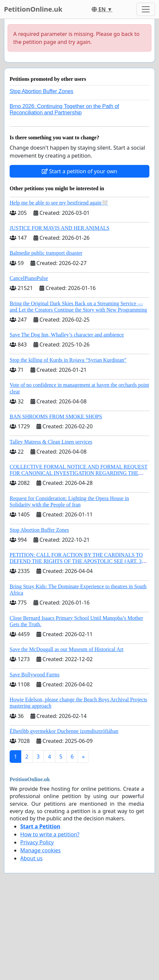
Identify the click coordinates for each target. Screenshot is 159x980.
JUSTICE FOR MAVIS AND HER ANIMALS (60, 228)
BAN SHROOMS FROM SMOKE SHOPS (56, 417)
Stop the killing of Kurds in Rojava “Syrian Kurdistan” (68, 360)
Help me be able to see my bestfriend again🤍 (59, 203)
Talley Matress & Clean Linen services (51, 442)
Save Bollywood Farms (35, 675)
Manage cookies (40, 850)
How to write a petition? (50, 834)
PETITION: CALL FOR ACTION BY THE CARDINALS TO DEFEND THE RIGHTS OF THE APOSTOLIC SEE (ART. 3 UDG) (76, 561)
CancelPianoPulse (29, 278)
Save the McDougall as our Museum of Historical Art (67, 649)
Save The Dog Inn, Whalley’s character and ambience (67, 335)
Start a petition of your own (79, 171)
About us (31, 858)
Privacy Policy (37, 842)
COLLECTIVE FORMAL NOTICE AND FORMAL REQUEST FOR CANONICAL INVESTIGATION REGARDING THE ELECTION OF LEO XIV (79, 473)
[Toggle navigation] (146, 9)
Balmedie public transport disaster (46, 253)
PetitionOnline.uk (33, 9)
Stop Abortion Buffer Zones (41, 91)
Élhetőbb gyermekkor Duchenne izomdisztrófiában (64, 731)
